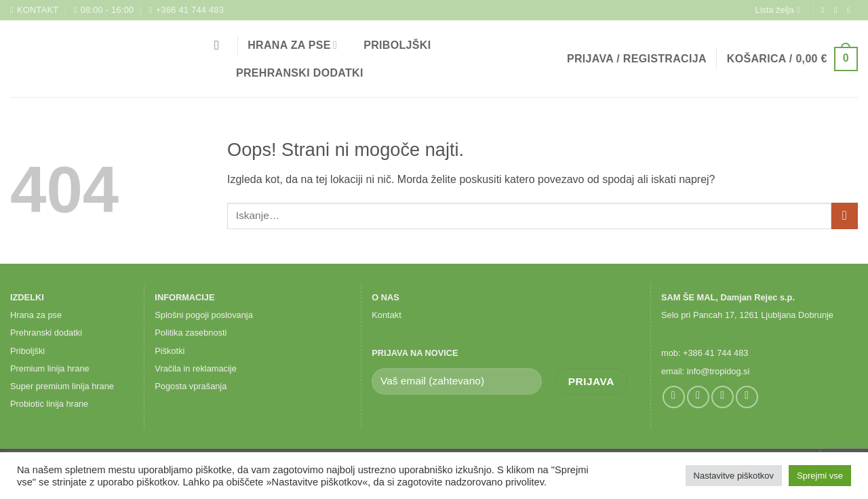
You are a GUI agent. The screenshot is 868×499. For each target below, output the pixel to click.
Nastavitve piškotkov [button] (734, 476)
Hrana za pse (292, 45)
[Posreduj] (845, 216)
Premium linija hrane (50, 368)
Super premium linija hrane (62, 386)
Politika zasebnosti (191, 333)
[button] (637, 59)
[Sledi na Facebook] (825, 10)
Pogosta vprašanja (191, 386)
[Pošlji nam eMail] (851, 10)
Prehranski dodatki (291, 73)
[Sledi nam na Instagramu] (838, 10)
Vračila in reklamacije (195, 368)
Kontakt (386, 315)
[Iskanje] (221, 45)
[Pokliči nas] (747, 397)
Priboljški (389, 45)
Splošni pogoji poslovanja (203, 315)
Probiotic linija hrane (49, 404)
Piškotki (170, 351)
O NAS (386, 297)
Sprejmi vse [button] (820, 476)
